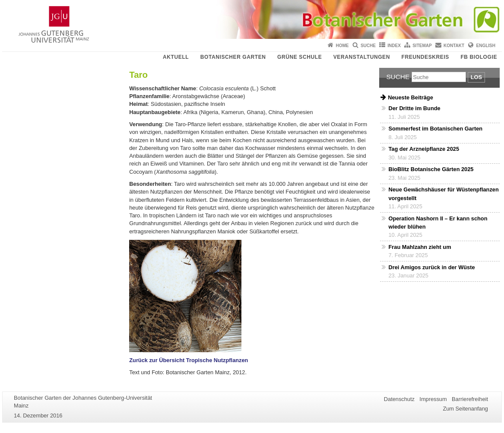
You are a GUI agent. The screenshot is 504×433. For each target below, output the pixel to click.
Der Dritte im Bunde (414, 108)
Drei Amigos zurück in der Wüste (431, 267)
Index (394, 46)
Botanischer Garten (233, 57)
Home (342, 46)
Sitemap (422, 46)
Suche (368, 46)
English (486, 46)
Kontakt (454, 46)
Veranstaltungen (362, 57)
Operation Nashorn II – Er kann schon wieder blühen (438, 223)
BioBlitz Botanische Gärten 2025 (431, 169)
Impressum (433, 399)
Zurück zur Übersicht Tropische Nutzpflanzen (189, 360)
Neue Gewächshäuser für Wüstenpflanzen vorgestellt (443, 194)
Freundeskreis (425, 57)
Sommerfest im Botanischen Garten (435, 129)
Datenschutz (399, 399)
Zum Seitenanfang (465, 409)
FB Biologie (479, 57)
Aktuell (176, 57)
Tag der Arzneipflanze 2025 (424, 149)
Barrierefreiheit (470, 399)
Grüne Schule (300, 57)
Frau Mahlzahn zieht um (420, 247)
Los (476, 77)
